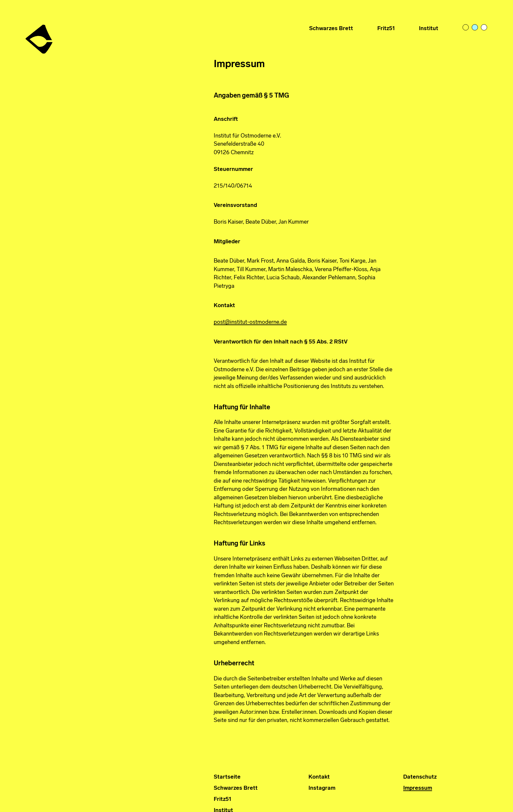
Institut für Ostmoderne (40, 37)
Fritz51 (386, 29)
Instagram (322, 788)
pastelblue (475, 28)
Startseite (227, 777)
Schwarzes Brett (331, 29)
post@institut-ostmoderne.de (250, 322)
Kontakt (319, 777)
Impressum (418, 788)
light (466, 28)
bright (484, 28)
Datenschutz (420, 777)
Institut (429, 29)
